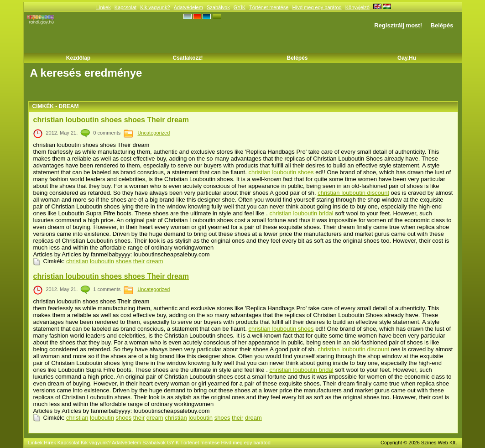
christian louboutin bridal (301, 213)
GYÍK (240, 7)
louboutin (102, 261)
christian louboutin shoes (281, 172)
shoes (124, 261)
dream (155, 261)
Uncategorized (154, 133)
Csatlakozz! (188, 58)
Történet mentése (269, 7)
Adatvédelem (188, 7)
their (139, 261)
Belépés (442, 25)
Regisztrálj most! (398, 25)
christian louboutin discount (353, 193)
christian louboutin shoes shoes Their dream (111, 120)
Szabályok (218, 7)
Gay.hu (407, 58)
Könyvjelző (357, 7)
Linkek (104, 7)
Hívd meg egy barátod (317, 7)
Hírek (50, 443)
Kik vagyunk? (155, 7)
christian (77, 261)
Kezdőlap (78, 58)
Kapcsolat (125, 7)
